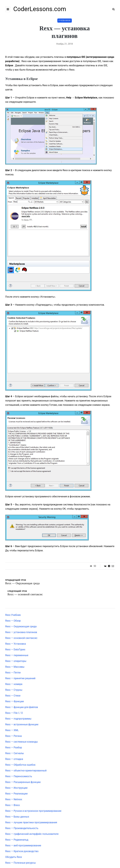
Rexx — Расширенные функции (23, 782)
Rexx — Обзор (13, 621)
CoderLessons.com (40, 9)
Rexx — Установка (16, 644)
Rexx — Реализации (17, 794)
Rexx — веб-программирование (23, 845)
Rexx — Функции (15, 701)
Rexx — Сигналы (15, 753)
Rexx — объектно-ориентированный (26, 771)
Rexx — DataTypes (15, 650)
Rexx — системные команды (22, 742)
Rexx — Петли (13, 673)
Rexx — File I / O (14, 713)
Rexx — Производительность (22, 828)
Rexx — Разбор (14, 747)
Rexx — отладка (14, 759)
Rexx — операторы (16, 661)
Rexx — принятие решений (20, 678)
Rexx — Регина (14, 736)
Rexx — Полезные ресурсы (21, 863)
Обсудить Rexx (14, 857)
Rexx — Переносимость (19, 776)
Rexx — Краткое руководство (22, 851)
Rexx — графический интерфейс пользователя (32, 834)
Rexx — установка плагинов (21, 632)
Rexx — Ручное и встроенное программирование (33, 811)
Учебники (65, 20)
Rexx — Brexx (13, 805)
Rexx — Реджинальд (17, 840)
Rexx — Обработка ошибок (20, 765)
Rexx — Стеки (13, 696)
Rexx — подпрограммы (18, 719)
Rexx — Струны (14, 690)
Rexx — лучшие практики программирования (31, 822)
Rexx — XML (12, 730)
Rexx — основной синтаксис (21, 638)
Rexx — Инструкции (16, 788)
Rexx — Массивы (15, 667)
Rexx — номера (14, 684)
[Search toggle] (112, 9)
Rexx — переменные (17, 655)
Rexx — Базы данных (17, 817)
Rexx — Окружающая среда (21, 626)
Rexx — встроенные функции (22, 724)
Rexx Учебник (13, 615)
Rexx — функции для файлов (22, 707)
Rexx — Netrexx (14, 799)
